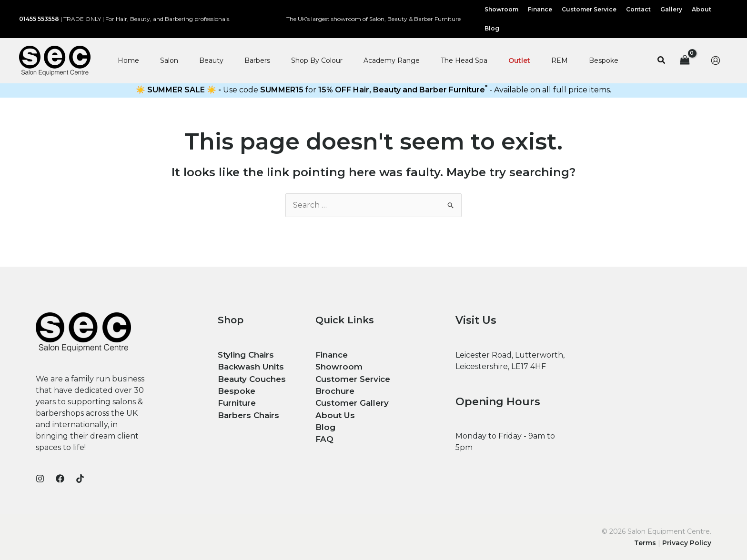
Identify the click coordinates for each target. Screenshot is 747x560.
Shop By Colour (317, 60)
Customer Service (351, 377)
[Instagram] (40, 479)
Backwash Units (249, 366)
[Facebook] (60, 479)
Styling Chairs (244, 355)
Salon (169, 60)
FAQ (324, 435)
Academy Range (392, 60)
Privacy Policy (687, 543)
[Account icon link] (716, 60)
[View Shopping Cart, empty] (685, 61)
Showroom (337, 366)
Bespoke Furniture (255, 389)
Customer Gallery (350, 400)
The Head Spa (464, 60)
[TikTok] (80, 479)
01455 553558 (39, 19)
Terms (645, 543)
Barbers (257, 60)
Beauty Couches (250, 377)
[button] (662, 60)
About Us (333, 412)
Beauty (211, 60)
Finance (331, 355)
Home (128, 60)
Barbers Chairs (247, 400)
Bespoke (604, 60)
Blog (324, 423)
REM (560, 60)
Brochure (334, 389)
